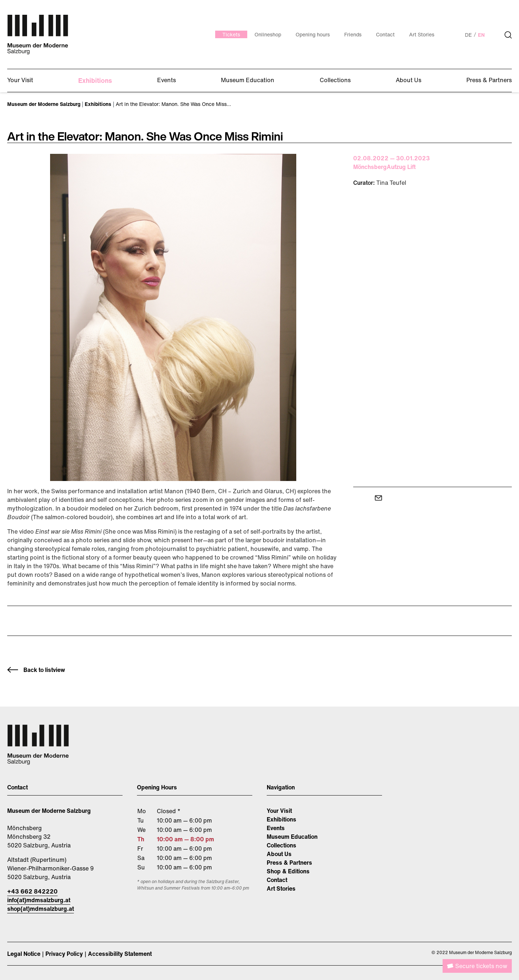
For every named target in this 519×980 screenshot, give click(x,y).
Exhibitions (281, 819)
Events (276, 828)
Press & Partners (289, 863)
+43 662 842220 (32, 891)
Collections (281, 845)
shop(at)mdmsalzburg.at (41, 909)
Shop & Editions (288, 871)
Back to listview (44, 670)
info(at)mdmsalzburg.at (39, 900)
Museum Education (292, 837)
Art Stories (281, 888)
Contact (277, 880)
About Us (279, 854)
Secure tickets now (481, 966)
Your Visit (279, 811)
